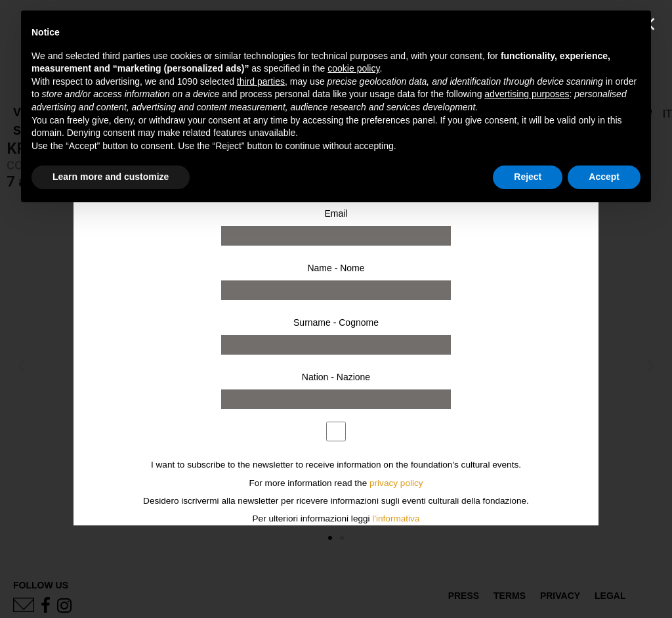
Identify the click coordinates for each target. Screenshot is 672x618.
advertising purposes (527, 94)
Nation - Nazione (336, 377)
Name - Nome (336, 268)
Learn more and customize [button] (111, 177)
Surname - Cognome (336, 322)
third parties (261, 81)
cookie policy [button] (353, 68)
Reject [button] (528, 177)
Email (336, 213)
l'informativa (396, 519)
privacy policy (396, 483)
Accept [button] (604, 177)
